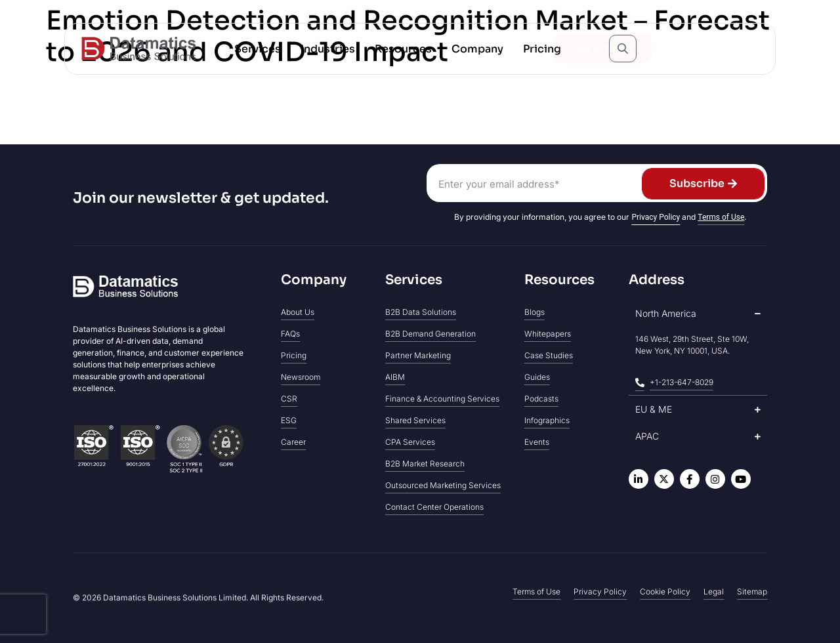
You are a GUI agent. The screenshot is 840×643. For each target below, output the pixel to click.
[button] (258, 49)
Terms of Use (721, 217)
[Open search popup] (623, 49)
